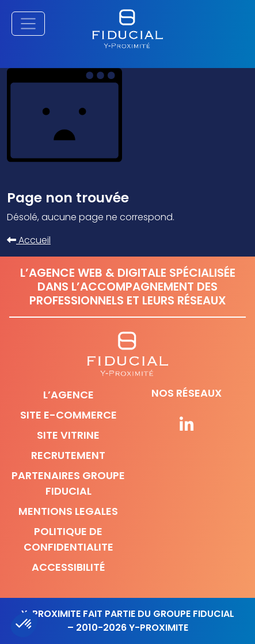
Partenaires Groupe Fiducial (68, 483)
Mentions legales (68, 511)
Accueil (29, 240)
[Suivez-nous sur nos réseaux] (187, 425)
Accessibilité (68, 567)
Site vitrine (68, 435)
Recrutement (68, 455)
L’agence (68, 395)
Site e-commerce (68, 415)
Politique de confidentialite (68, 539)
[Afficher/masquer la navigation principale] (28, 24)
